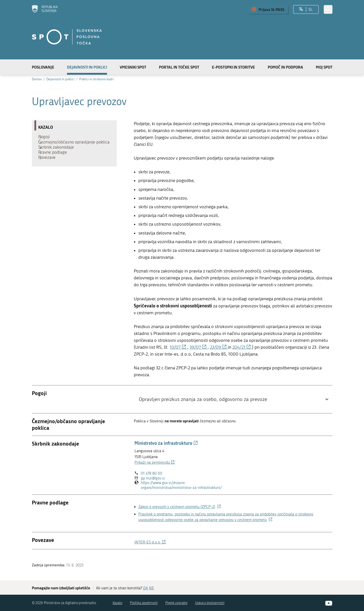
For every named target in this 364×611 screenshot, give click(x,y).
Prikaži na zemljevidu (155, 462)
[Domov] (45, 9)
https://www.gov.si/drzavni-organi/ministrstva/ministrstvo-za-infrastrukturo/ (186, 485)
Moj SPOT (324, 67)
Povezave (49, 174)
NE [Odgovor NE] (152, 588)
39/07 (199, 347)
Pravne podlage (55, 166)
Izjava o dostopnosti (210, 603)
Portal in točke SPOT (179, 67)
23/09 (219, 347)
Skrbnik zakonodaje (59, 158)
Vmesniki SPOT (133, 67)
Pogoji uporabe (176, 603)
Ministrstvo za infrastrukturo (166, 443)
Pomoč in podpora (285, 67)
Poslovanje (43, 67)
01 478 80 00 (152, 473)
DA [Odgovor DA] (146, 588)
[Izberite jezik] (301, 9)
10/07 (178, 347)
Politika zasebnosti (144, 603)
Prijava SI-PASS (271, 9)
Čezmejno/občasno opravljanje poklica (69, 148)
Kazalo (118, 603)
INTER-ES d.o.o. (150, 542)
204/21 (242, 347)
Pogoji (46, 138)
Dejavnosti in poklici (87, 67)
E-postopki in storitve (233, 67)
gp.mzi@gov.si (153, 478)
